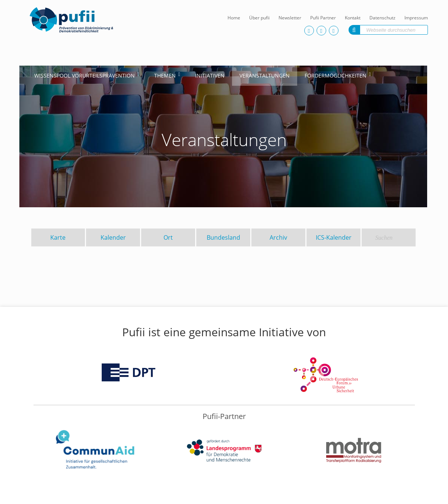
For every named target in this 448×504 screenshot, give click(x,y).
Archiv (278, 237)
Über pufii (259, 18)
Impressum (416, 18)
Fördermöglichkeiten (336, 75)
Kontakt (353, 18)
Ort (168, 237)
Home (234, 18)
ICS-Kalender (334, 237)
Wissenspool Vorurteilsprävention (85, 75)
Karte (58, 237)
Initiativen (210, 75)
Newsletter (290, 18)
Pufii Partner (323, 18)
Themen (165, 75)
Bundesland (223, 237)
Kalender (113, 237)
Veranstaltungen (265, 75)
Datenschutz (382, 18)
